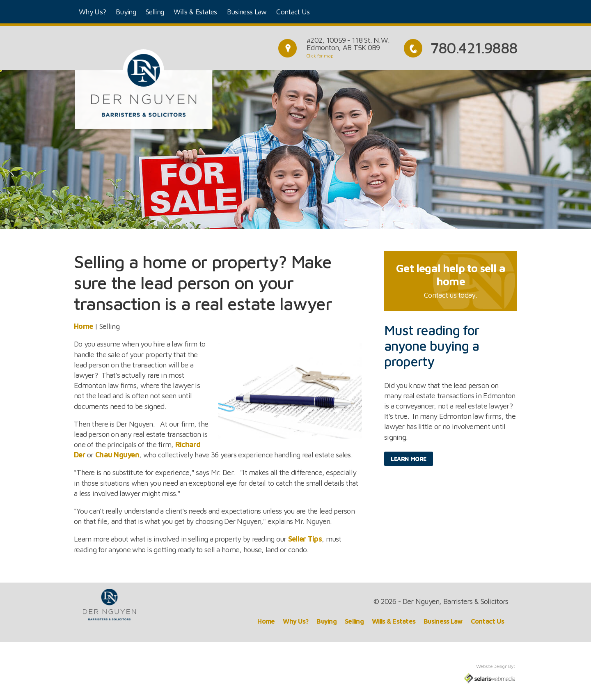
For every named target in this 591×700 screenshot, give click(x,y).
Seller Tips (305, 539)
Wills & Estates (195, 12)
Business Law (247, 12)
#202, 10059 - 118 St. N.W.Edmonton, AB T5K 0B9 (348, 44)
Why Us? (92, 12)
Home (83, 326)
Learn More (409, 459)
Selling (155, 12)
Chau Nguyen (117, 455)
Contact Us (293, 12)
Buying (126, 12)
